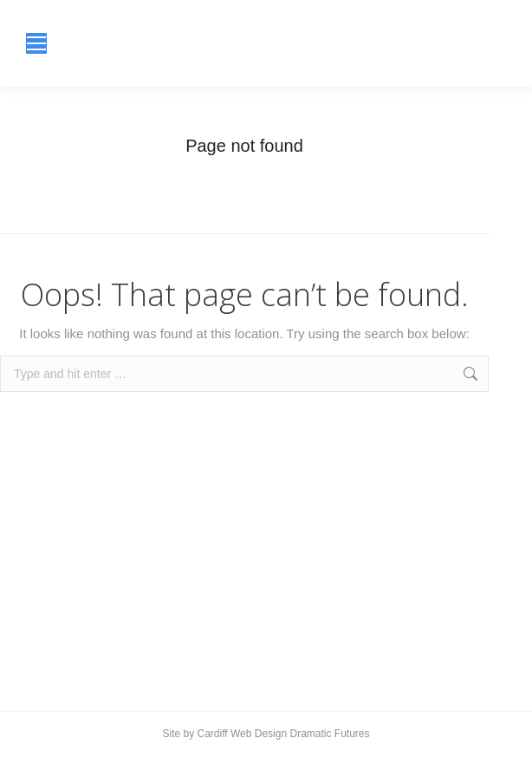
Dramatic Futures (328, 734)
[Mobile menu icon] (36, 43)
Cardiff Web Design (243, 734)
